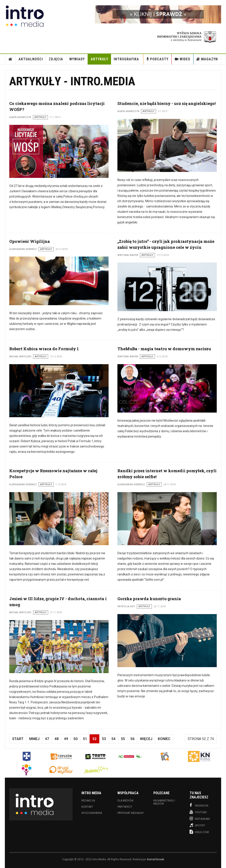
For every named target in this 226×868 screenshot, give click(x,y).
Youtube (198, 812)
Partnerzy (125, 807)
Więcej (146, 739)
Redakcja (88, 801)
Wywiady (77, 59)
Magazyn (207, 59)
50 (75, 739)
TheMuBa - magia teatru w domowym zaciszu (164, 349)
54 (113, 739)
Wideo (183, 59)
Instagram (200, 819)
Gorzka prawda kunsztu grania (149, 599)
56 (132, 739)
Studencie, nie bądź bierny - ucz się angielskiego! (167, 103)
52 (94, 739)
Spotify (197, 825)
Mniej (34, 739)
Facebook (199, 805)
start (18, 739)
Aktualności (31, 59)
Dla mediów (125, 801)
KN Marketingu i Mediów (164, 802)
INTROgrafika (126, 59)
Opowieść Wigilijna (30, 241)
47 (47, 739)
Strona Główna (10, 59)
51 (85, 739)
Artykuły (99, 59)
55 (123, 739)
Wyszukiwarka (92, 813)
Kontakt (87, 807)
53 (104, 739)
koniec (164, 739)
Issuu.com (199, 832)
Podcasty (157, 59)
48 (56, 739)
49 (66, 739)
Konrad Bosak (155, 859)
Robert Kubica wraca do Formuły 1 (44, 349)
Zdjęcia (56, 59)
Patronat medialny (131, 813)
